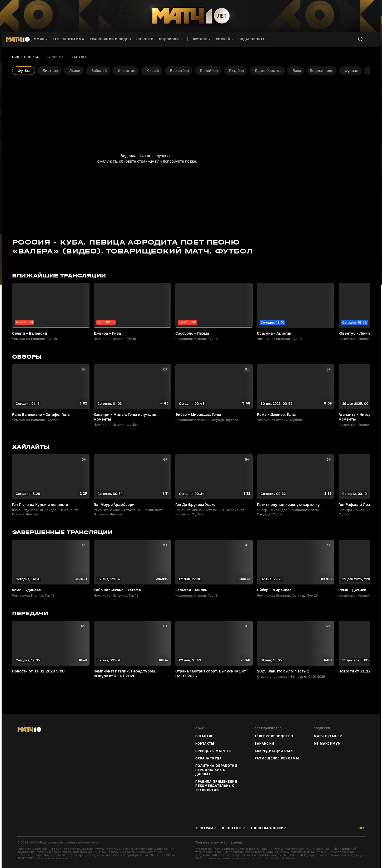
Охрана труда (209, 758)
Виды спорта (25, 57)
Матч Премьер (328, 736)
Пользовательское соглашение (219, 842)
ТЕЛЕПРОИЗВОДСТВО (274, 736)
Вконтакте (232, 828)
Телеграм (205, 828)
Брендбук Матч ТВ (213, 751)
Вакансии (264, 744)
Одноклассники (267, 828)
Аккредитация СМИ (274, 751)
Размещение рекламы (277, 758)
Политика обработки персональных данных (216, 770)
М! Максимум (327, 744)
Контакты (205, 744)
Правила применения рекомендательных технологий (216, 786)
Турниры (55, 57)
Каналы (79, 57)
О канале (204, 736)
